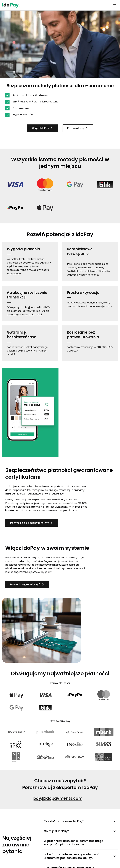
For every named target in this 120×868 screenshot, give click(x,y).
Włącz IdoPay (43, 128)
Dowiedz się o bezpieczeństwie (32, 523)
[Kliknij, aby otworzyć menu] (115, 5)
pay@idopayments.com (58, 798)
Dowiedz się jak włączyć (27, 584)
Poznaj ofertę (78, 128)
